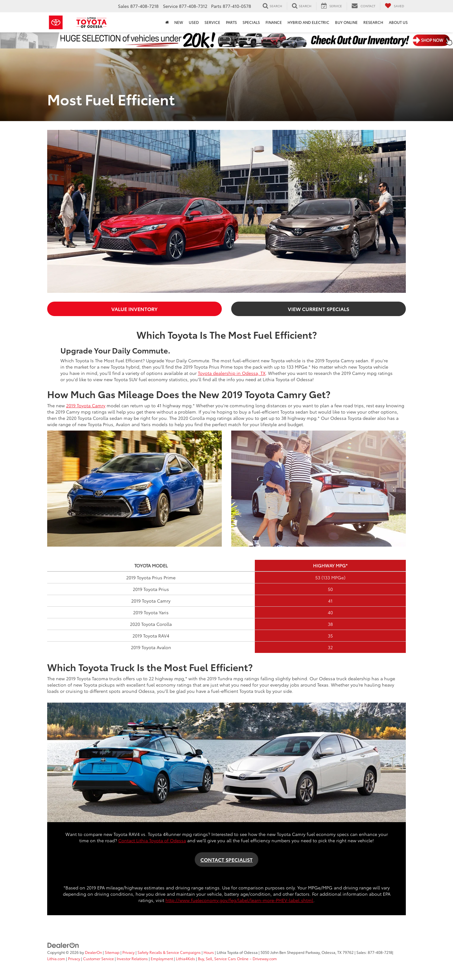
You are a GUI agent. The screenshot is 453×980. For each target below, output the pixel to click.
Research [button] (373, 22)
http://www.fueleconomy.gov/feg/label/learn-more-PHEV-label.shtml (239, 900)
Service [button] (212, 22)
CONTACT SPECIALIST (226, 859)
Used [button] (194, 22)
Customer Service (98, 958)
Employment (162, 958)
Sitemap (112, 952)
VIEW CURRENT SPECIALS (319, 309)
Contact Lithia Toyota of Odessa (152, 840)
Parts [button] (231, 22)
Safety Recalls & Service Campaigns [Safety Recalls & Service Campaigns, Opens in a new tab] (169, 952)
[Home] (167, 22)
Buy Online (346, 22)
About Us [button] (398, 22)
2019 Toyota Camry (86, 405)
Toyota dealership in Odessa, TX (232, 373)
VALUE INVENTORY (134, 309)
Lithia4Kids (185, 958)
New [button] (179, 22)
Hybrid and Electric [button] (308, 22)
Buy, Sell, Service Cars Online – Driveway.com (237, 958)
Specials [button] (251, 22)
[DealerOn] (63, 945)
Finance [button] (274, 22)
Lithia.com (57, 958)
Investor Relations (132, 958)
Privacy (129, 952)
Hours (209, 952)
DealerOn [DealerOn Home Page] (93, 952)
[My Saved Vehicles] (394, 6)
